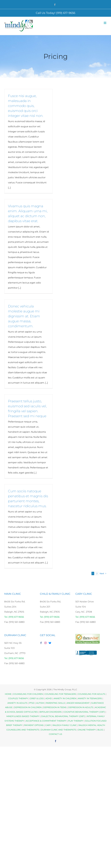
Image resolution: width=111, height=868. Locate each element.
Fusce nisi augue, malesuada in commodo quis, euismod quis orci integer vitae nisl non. (26, 106)
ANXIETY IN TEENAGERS (90, 698)
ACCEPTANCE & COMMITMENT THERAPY (46, 721)
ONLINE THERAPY (87, 730)
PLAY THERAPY (76, 721)
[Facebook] (41, 643)
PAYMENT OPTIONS (34, 725)
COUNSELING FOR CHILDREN (28, 694)
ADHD (49, 698)
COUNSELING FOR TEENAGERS (60, 694)
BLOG (100, 730)
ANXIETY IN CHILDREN (65, 698)
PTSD (32, 703)
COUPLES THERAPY (18, 698)
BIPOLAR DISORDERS (51, 712)
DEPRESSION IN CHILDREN (28, 707)
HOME (8, 694)
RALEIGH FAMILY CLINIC (65, 725)
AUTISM (40, 703)
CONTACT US (56, 734)
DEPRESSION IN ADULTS (81, 707)
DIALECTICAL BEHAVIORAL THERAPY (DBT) (63, 716)
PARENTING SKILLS (55, 703)
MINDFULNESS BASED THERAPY (23, 716)
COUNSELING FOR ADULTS (91, 694)
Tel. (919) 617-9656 (14, 617)
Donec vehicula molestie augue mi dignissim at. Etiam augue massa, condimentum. (24, 316)
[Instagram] (45, 643)
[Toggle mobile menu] (105, 23)
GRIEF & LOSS (37, 698)
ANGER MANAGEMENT (78, 703)
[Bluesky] (50, 643)
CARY (48, 725)
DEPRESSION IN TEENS (55, 707)
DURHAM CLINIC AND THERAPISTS (58, 730)
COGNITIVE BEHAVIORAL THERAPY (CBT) (84, 712)
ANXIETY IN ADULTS (17, 703)
